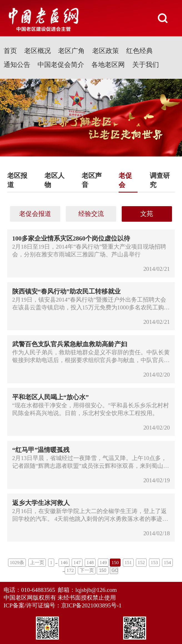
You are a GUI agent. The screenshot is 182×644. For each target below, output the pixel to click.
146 (64, 562)
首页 (10, 51)
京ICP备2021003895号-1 (91, 605)
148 (90, 562)
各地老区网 (108, 65)
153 (154, 562)
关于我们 (146, 65)
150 (115, 562)
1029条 (17, 562)
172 (70, 570)
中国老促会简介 (61, 65)
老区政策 (106, 51)
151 (128, 562)
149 (103, 562)
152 (141, 562)
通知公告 (17, 65)
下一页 (87, 570)
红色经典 (139, 51)
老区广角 (71, 51)
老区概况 (38, 51)
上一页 (37, 562)
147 (77, 562)
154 (167, 562)
